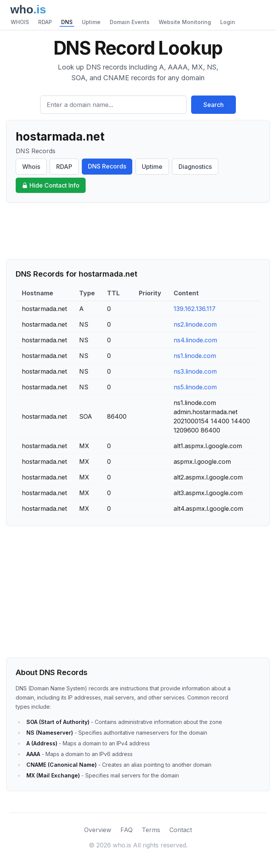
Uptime (91, 22)
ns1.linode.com (195, 356)
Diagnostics (195, 167)
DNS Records (107, 166)
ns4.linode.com (195, 340)
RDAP (45, 22)
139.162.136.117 (195, 309)
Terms (151, 830)
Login (228, 22)
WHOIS (20, 22)
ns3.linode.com (195, 371)
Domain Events (130, 22)
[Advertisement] (138, 231)
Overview (98, 830)
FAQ (127, 830)
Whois (31, 167)
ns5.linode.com (195, 387)
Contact (181, 830)
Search (213, 105)
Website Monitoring (185, 22)
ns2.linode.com (195, 324)
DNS (67, 22)
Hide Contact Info (51, 185)
